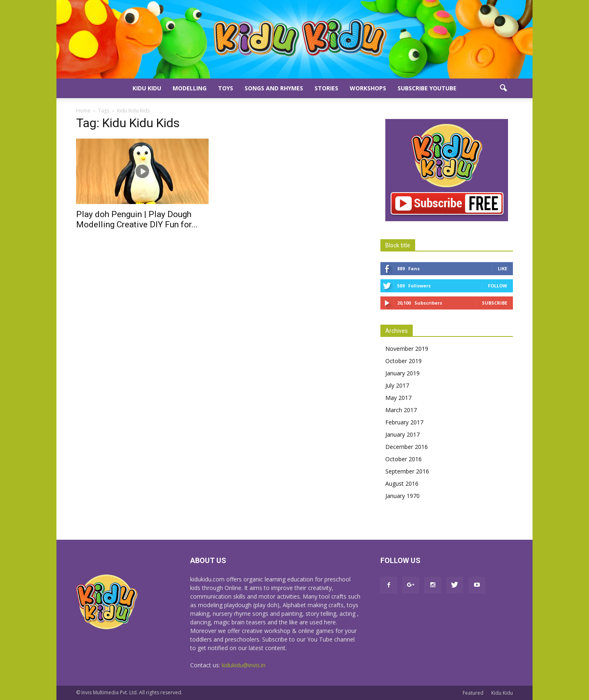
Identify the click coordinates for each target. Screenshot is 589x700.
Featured (473, 693)
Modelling (190, 88)
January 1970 (402, 496)
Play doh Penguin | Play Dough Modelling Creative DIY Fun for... (137, 219)
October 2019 (404, 361)
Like (502, 268)
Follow (498, 286)
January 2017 (402, 434)
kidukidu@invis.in (244, 665)
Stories (326, 88)
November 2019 (407, 349)
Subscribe (495, 303)
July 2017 (397, 385)
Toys (226, 88)
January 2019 (402, 373)
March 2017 (401, 410)
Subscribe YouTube (427, 88)
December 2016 (407, 447)
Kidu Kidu (147, 88)
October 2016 (404, 459)
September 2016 (407, 471)
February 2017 (404, 422)
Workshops (368, 88)
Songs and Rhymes (274, 88)
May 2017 (398, 398)
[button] (503, 88)
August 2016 (402, 483)
